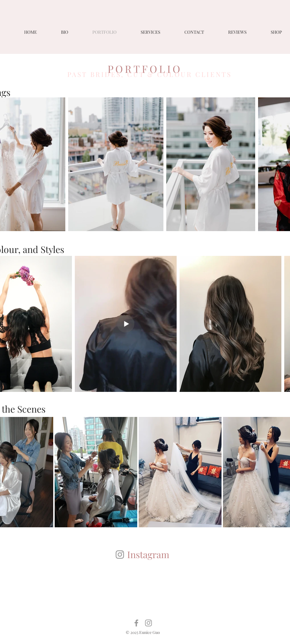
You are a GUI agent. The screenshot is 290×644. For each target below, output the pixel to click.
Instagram (148, 554)
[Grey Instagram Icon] (148, 623)
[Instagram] (120, 555)
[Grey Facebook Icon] (136, 623)
